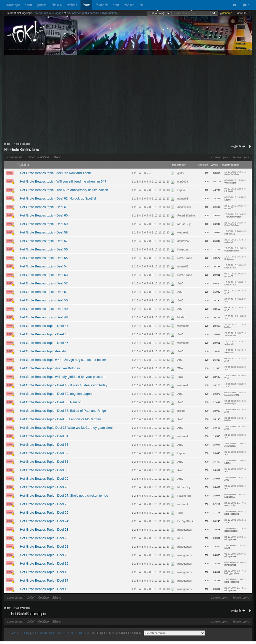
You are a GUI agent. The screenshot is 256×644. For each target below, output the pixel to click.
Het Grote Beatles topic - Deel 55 (44, 258)
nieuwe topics (240, 157)
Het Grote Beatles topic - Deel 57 (44, 241)
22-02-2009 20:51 (235, 513)
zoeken (129, 5)
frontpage (13, 5)
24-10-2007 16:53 (235, 538)
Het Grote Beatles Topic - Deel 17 (44, 580)
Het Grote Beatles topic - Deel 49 (44, 309)
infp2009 (183, 182)
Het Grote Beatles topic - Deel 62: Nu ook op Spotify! (58, 198)
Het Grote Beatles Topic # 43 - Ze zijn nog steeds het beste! (63, 360)
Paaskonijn (184, 496)
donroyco (183, 241)
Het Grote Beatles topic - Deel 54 (44, 266)
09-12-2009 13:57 (235, 394)
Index (7, 144)
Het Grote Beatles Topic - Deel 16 (44, 589)
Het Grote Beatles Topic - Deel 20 (44, 555)
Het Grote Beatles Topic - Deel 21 (44, 546)
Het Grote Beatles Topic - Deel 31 (44, 462)
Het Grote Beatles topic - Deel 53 (44, 275)
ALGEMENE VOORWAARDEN (52, 633)
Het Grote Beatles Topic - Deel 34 (44, 436)
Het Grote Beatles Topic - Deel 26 (44, 504)
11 (160, 182)
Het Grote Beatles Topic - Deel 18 (44, 572)
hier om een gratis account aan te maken (92, 13)
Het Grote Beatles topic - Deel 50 (44, 300)
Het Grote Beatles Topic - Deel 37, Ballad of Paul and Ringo (63, 411)
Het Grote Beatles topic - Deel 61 (44, 207)
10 (156, 182)
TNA (180, 368)
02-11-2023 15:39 (235, 182)
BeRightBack (185, 521)
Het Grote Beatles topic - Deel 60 (44, 215)
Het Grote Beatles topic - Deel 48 (44, 317)
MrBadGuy (184, 224)
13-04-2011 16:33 (235, 283)
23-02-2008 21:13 (235, 530)
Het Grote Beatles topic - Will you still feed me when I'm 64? (63, 181)
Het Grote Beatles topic (21, 149)
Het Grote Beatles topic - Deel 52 (44, 283)
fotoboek (102, 5)
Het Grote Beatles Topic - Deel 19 (44, 563)
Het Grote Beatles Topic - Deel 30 (44, 470)
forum (86, 5)
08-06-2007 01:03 (235, 564)
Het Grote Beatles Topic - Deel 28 (44, 487)
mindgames (185, 530)
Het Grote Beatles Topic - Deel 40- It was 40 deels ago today (64, 385)
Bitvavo (57, 157)
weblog (72, 5)
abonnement (15, 157)
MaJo (181, 538)
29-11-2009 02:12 (235, 402)
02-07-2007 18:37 (235, 555)
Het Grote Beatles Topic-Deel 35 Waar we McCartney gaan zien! (66, 428)
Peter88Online (186, 215)
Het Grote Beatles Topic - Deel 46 (44, 334)
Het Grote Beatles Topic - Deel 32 (44, 453)
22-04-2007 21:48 (235, 589)
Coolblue (43, 157)
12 (164, 182)
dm (141, 5)
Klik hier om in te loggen (48, 13)
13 (168, 182)
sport (28, 5)
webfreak (183, 232)
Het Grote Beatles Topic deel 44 (43, 351)
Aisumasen (184, 207)
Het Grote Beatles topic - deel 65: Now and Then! (55, 173)
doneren (227, 13)
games (42, 5)
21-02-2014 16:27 (235, 224)
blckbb (181, 317)
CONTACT (82, 633)
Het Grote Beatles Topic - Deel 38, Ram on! (51, 402)
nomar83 (183, 199)
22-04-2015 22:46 (235, 215)
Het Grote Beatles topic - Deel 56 (44, 249)
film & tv (57, 5)
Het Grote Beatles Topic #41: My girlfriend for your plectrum (63, 377)
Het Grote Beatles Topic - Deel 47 (44, 326)
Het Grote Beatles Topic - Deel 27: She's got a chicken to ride (64, 496)
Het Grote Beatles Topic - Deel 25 (44, 513)
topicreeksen (23, 144)
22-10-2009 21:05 (235, 445)
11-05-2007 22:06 (235, 581)
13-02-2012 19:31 (235, 266)
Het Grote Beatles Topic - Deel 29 (44, 479)
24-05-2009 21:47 (235, 504)
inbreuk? (242, 13)
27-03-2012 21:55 (235, 249)
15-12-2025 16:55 (235, 173)
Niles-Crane (185, 258)
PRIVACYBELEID (17, 633)
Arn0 (180, 283)
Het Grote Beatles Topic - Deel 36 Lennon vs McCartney (60, 419)
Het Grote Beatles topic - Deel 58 (44, 232)
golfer (181, 173)
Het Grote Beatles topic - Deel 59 (44, 224)
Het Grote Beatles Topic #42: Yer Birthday (50, 368)
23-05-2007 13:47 (235, 572)
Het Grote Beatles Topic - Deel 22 (44, 538)
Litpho (181, 190)
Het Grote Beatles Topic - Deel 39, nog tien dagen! (56, 394)
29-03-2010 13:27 (235, 334)
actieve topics (219, 157)
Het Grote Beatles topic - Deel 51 (44, 292)
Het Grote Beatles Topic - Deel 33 (44, 445)
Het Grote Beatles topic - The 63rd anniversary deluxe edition (64, 190)
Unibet (30, 157)
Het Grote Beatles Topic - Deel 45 (44, 343)
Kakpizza (183, 249)
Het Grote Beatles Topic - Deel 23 (44, 530)
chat (116, 5)
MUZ (10, 173)
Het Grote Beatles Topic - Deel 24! (45, 521)
